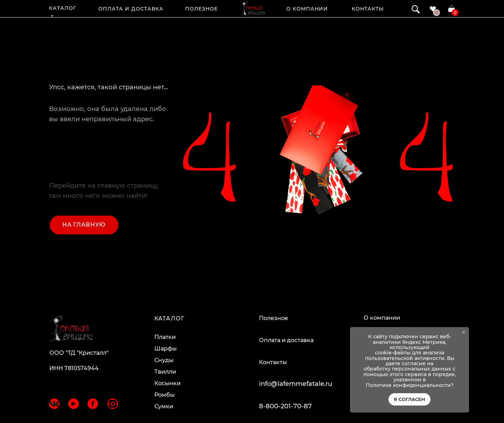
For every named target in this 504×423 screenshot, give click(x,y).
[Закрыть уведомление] (464, 332)
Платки (165, 337)
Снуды (164, 360)
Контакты (273, 362)
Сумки (164, 406)
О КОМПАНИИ (307, 9)
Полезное (274, 318)
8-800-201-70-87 (285, 406)
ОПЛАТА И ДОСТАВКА (131, 9)
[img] (252, 8)
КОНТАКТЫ (368, 9)
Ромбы (164, 395)
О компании (382, 318)
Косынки (167, 383)
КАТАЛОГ (63, 8)
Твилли (165, 372)
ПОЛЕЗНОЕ (201, 9)
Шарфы (166, 349)
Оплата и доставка (286, 340)
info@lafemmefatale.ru (296, 384)
